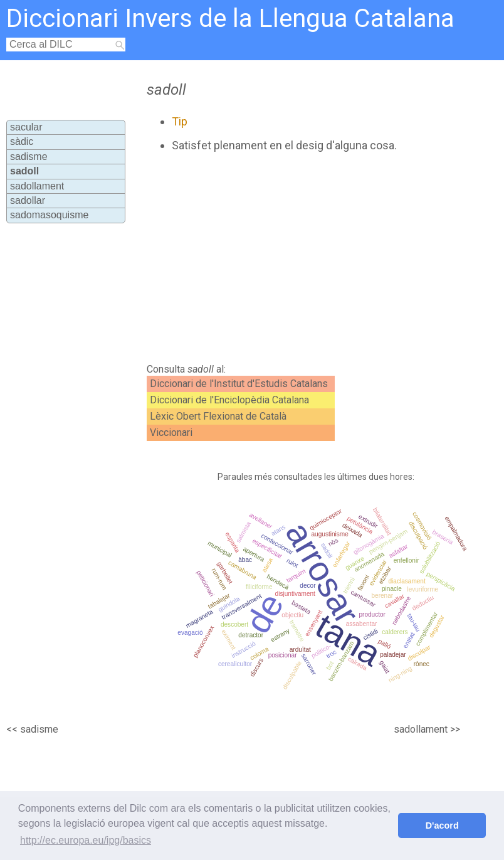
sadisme (29, 157)
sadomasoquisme (49, 215)
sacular (26, 127)
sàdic (22, 141)
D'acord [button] (442, 825)
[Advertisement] (278, 258)
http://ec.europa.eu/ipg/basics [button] (86, 840)
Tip (180, 121)
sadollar (28, 200)
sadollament (37, 186)
